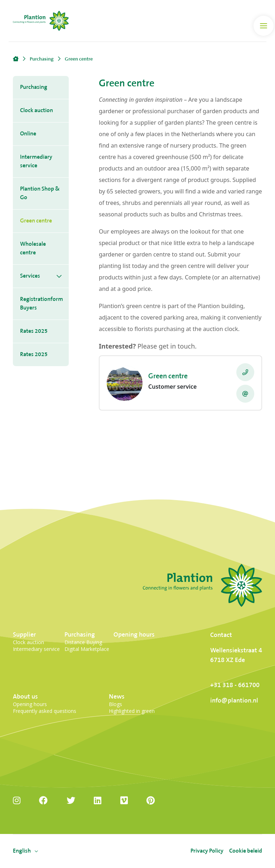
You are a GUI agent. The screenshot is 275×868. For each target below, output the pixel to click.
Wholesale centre (33, 248)
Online (28, 134)
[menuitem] (22, 851)
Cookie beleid (246, 851)
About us (25, 697)
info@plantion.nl (234, 701)
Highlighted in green (132, 711)
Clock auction (37, 111)
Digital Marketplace (87, 649)
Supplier (24, 635)
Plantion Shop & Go (40, 193)
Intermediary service (36, 161)
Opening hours (134, 635)
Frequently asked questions (45, 711)
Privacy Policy (207, 851)
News (117, 697)
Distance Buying (83, 642)
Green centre (36, 221)
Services (30, 276)
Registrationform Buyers (42, 304)
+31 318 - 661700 (235, 685)
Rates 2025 (34, 331)
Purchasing (34, 87)
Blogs (115, 704)
